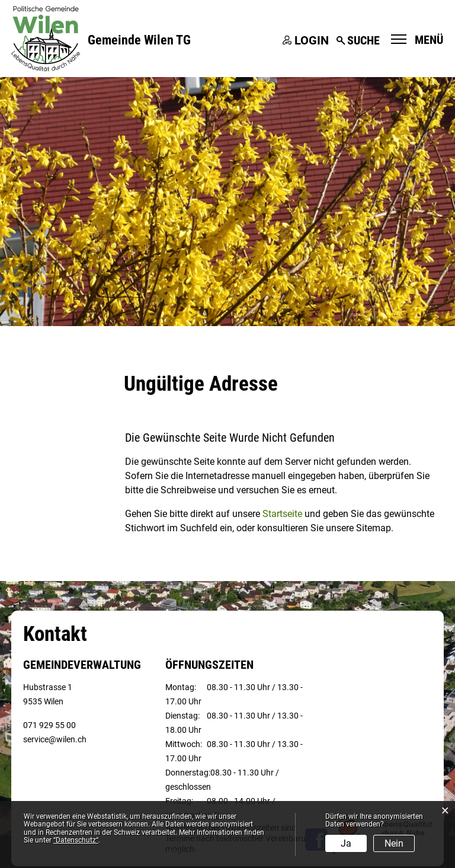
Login (312, 40)
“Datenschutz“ (76, 840)
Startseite (282, 514)
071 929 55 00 (49, 725)
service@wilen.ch (55, 739)
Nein (394, 843)
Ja (346, 843)
